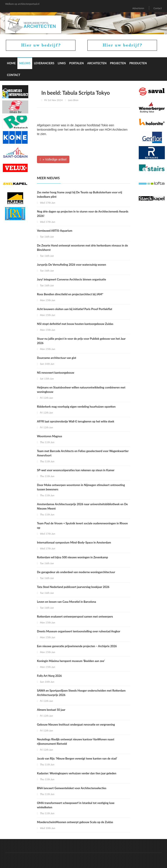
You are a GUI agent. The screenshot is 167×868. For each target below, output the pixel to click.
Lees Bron (73, 100)
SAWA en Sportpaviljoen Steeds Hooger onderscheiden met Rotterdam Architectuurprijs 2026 (81, 693)
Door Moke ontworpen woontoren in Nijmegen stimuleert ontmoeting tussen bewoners (81, 487)
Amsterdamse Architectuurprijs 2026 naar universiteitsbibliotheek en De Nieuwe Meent (82, 506)
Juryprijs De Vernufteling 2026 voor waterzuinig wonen (72, 265)
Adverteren (138, 8)
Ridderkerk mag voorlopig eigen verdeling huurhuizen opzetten (76, 407)
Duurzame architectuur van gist (57, 358)
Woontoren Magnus (49, 436)
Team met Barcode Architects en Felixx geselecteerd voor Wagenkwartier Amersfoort (83, 453)
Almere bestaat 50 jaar (51, 710)
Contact (158, 8)
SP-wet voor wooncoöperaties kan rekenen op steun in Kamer (76, 470)
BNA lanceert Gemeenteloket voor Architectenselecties (72, 788)
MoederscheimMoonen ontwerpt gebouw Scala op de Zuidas (75, 822)
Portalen (76, 63)
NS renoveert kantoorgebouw (56, 373)
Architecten (97, 63)
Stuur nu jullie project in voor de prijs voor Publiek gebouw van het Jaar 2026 (81, 341)
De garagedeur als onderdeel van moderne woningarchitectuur (76, 572)
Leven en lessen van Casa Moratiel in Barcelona (67, 602)
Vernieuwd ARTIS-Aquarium (55, 231)
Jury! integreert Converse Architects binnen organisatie (72, 279)
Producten (138, 63)
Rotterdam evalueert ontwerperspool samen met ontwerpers (75, 616)
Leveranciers (44, 63)
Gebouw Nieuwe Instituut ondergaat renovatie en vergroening (76, 724)
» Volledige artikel (53, 159)
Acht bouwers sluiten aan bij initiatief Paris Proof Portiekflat (75, 309)
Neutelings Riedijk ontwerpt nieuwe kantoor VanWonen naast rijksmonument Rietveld (76, 741)
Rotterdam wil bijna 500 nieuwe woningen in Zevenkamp (73, 557)
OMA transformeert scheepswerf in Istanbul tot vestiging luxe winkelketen (76, 805)
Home (11, 63)
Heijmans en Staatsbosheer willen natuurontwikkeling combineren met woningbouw (81, 390)
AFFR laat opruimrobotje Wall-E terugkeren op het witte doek (76, 421)
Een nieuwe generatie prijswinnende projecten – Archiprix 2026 (77, 646)
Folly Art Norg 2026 (49, 676)
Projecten (118, 63)
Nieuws (25, 63)
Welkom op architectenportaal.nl (22, 4)
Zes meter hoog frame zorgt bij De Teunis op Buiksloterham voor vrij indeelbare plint (79, 194)
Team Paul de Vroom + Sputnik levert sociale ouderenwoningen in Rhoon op (82, 525)
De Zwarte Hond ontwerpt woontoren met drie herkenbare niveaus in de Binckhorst (82, 248)
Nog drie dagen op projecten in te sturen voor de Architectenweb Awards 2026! (83, 214)
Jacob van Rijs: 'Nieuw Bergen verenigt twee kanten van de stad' (77, 758)
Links (62, 63)
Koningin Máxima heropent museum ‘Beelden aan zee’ (71, 661)
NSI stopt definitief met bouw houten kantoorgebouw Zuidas (75, 324)
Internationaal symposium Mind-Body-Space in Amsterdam (74, 542)
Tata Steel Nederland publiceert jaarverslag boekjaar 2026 (73, 587)
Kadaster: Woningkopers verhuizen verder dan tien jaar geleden (77, 773)
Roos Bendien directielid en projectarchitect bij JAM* (70, 294)
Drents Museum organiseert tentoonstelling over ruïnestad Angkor (79, 631)
